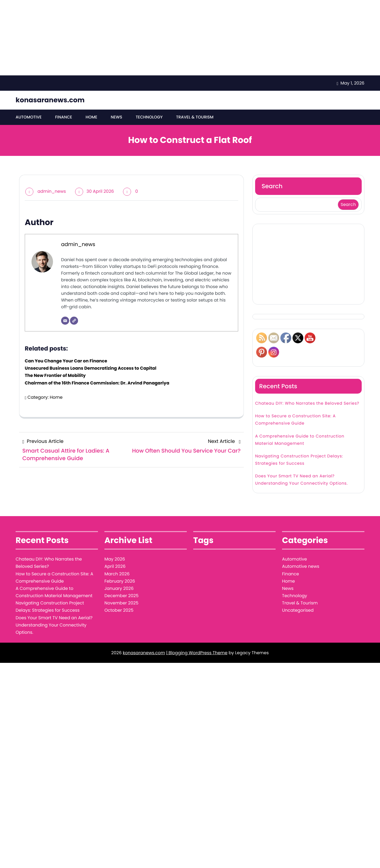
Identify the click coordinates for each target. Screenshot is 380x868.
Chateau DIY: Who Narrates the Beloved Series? (307, 403)
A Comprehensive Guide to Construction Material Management (300, 440)
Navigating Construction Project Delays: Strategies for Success (299, 460)
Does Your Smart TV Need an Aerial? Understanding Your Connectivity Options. (301, 480)
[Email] (65, 321)
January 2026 (119, 588)
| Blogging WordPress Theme (197, 653)
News (116, 117)
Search (272, 186)
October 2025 (119, 610)
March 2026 (117, 574)
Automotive (29, 117)
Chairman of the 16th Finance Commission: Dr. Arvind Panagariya (97, 383)
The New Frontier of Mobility (55, 375)
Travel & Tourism (195, 117)
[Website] (74, 321)
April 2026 (115, 566)
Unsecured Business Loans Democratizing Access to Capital (91, 368)
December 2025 (122, 596)
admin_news (52, 191)
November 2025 (121, 603)
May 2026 (115, 559)
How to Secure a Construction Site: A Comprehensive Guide (295, 420)
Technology (149, 117)
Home (91, 117)
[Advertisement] (161, 38)
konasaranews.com (50, 100)
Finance (64, 117)
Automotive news (301, 566)
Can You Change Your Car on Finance (66, 361)
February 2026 (120, 581)
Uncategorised (298, 610)
